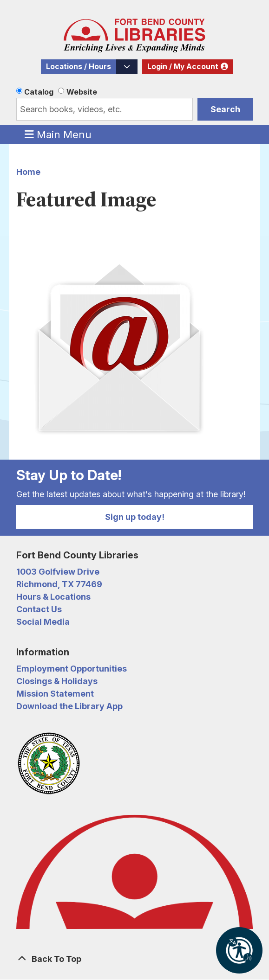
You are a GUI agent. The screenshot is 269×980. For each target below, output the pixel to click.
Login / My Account (183, 67)
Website (82, 92)
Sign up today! (135, 517)
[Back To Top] (135, 959)
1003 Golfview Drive (58, 572)
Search (225, 109)
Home (28, 172)
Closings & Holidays (57, 681)
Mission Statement (55, 694)
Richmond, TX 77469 (59, 584)
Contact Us (39, 609)
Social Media (43, 622)
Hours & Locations (53, 597)
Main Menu (58, 134)
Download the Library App (69, 706)
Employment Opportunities (72, 669)
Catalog (39, 92)
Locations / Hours (79, 67)
